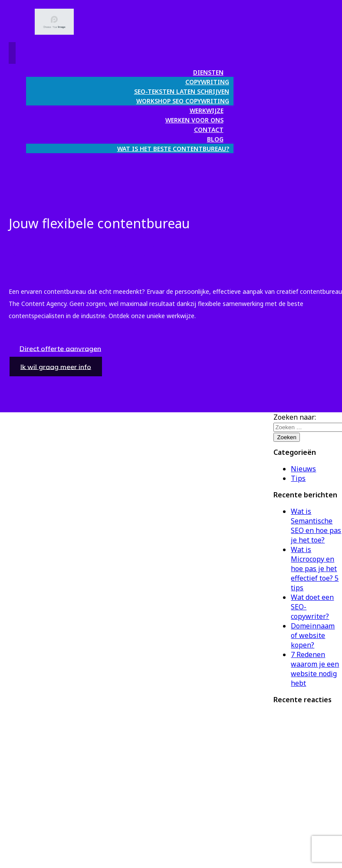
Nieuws (303, 469)
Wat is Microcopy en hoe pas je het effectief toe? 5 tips (315, 569)
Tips (298, 478)
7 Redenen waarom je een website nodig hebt (315, 669)
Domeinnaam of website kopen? (313, 635)
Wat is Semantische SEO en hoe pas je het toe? (316, 526)
